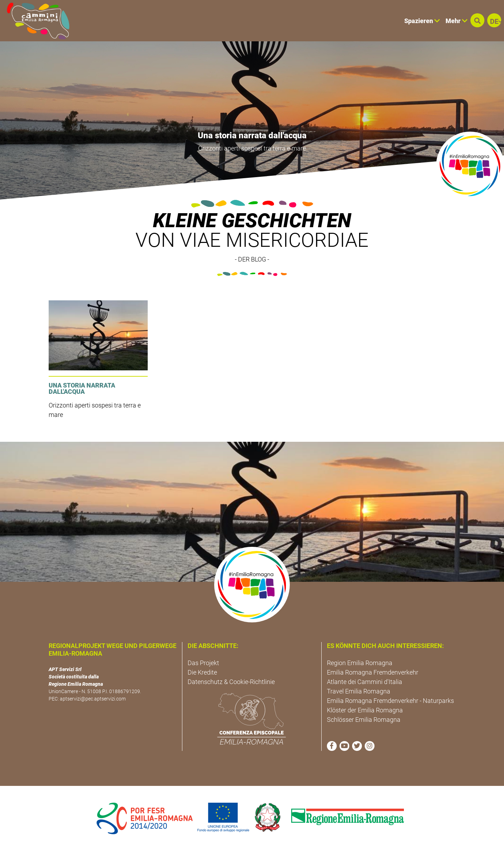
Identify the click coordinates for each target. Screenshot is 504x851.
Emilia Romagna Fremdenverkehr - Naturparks (390, 701)
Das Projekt (203, 663)
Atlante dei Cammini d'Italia (365, 682)
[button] (477, 20)
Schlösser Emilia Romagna (364, 720)
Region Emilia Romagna (360, 663)
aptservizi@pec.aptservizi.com (93, 699)
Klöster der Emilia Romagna (365, 710)
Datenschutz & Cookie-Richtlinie (231, 682)
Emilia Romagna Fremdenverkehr (373, 672)
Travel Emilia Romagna (359, 691)
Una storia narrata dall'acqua (252, 135)
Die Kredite (202, 672)
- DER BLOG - (252, 259)
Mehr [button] (457, 21)
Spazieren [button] (422, 21)
